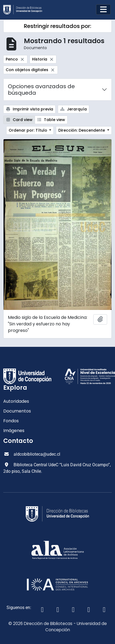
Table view (51, 120)
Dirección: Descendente (82, 130)
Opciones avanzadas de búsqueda (41, 90)
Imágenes (14, 431)
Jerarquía (74, 109)
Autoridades (16, 401)
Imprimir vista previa (29, 109)
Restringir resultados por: (58, 26)
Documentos (17, 411)
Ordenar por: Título (28, 130)
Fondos (11, 421)
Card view (19, 120)
